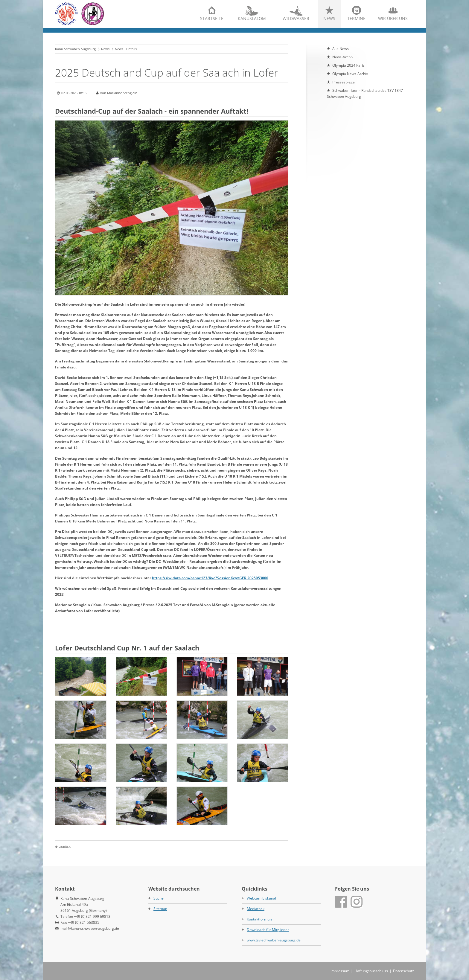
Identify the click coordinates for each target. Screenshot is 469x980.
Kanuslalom (252, 18)
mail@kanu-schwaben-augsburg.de (90, 928)
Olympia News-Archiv (350, 74)
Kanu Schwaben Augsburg (75, 49)
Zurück (65, 847)
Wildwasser (296, 18)
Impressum (340, 971)
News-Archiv (343, 57)
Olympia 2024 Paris (348, 65)
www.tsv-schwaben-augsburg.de (274, 940)
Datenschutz (403, 971)
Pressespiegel (344, 82)
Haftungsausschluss (371, 971)
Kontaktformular (260, 919)
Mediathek (256, 909)
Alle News (341, 49)
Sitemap (160, 909)
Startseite (212, 18)
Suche (159, 898)
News (329, 18)
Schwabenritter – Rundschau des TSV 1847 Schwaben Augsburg (365, 93)
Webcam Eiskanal (261, 898)
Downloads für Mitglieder (268, 930)
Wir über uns (393, 18)
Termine (356, 18)
